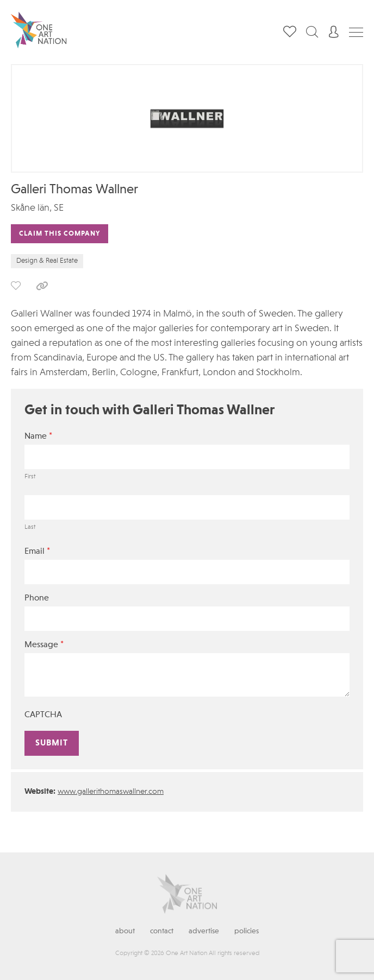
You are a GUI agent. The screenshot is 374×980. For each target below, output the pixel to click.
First (30, 477)
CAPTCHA (43, 715)
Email (37, 551)
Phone (37, 598)
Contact (162, 931)
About (125, 931)
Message (44, 645)
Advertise (204, 931)
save (16, 286)
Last (30, 527)
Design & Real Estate (47, 261)
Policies (247, 931)
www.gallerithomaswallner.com (111, 792)
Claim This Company (60, 234)
